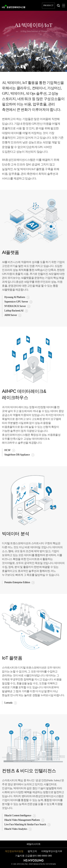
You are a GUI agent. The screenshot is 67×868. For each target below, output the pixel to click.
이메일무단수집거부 (52, 851)
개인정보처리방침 (14, 851)
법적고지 (32, 851)
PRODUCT (48, 5)
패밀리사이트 (34, 844)
